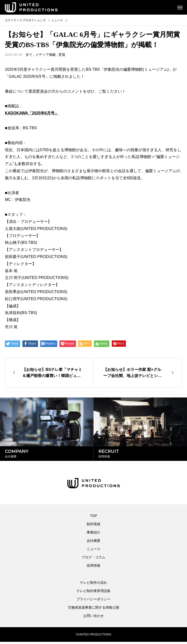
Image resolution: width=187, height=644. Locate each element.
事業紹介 (93, 535)
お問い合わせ (93, 618)
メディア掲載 (46, 55)
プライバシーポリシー (93, 601)
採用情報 (93, 568)
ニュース (93, 551)
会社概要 (93, 543)
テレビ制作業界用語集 (93, 593)
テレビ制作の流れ (93, 585)
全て (29, 55)
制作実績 (93, 526)
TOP (94, 518)
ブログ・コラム (93, 559)
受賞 (62, 55)
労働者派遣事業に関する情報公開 (93, 610)
